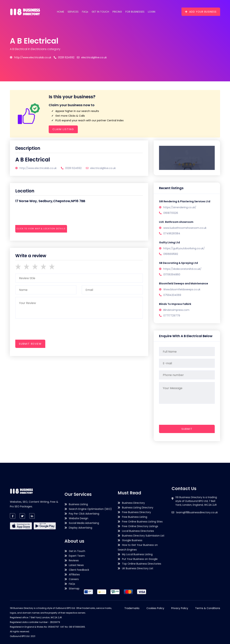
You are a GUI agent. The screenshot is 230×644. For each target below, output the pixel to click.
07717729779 (172, 316)
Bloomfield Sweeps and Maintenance (184, 283)
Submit (187, 429)
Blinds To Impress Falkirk (175, 304)
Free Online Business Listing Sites (142, 578)
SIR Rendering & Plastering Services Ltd (185, 201)
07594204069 (172, 295)
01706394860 (172, 274)
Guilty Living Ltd (169, 242)
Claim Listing (63, 129)
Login (152, 12)
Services (73, 12)
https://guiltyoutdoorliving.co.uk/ (184, 248)
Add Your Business (201, 12)
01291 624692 (64, 57)
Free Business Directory (136, 569)
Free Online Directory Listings (140, 583)
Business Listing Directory (138, 564)
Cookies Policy (155, 608)
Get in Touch (100, 12)
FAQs (85, 12)
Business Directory (133, 559)
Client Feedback (79, 639)
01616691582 (171, 254)
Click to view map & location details (41, 229)
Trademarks (132, 608)
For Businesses (135, 12)
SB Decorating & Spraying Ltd (178, 263)
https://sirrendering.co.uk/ (180, 207)
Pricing (117, 12)
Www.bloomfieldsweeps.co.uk (182, 289)
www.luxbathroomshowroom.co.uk (185, 228)
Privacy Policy (180, 608)
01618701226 (171, 213)
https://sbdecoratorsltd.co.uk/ (182, 269)
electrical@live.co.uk (92, 57)
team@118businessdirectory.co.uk (197, 533)
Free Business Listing (135, 573)
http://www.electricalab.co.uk (31, 57)
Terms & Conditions (208, 608)
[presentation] (43, 239)
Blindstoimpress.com (176, 310)
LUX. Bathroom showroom (176, 222)
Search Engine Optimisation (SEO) (90, 578)
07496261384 (172, 233)
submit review (30, 344)
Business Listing (78, 574)
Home (61, 12)
